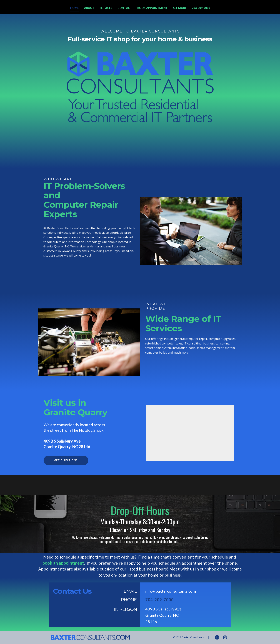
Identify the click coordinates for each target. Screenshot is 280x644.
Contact (125, 8)
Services (106, 8)
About (89, 8)
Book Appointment (152, 8)
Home (74, 8)
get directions (66, 460)
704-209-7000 (201, 8)
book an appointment (63, 563)
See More (180, 8)
